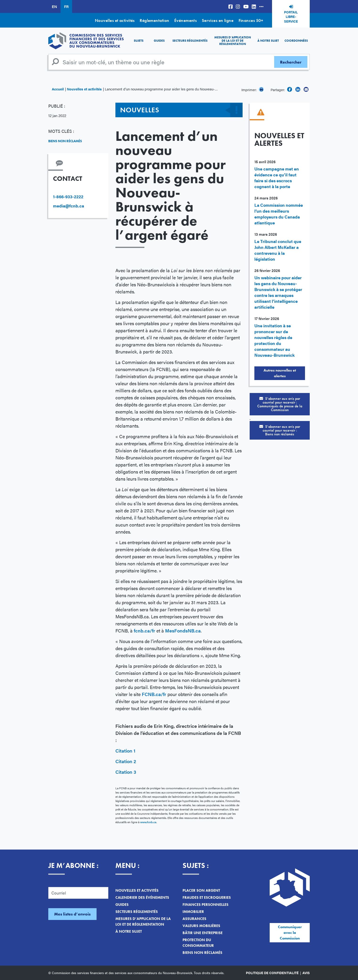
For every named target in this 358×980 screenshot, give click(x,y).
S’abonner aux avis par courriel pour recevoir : (280, 404)
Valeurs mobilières (201, 926)
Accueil (58, 89)
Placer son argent (201, 890)
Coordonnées (296, 41)
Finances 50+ (251, 20)
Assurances (194, 919)
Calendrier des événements (142, 897)
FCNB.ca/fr (154, 694)
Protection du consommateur (198, 943)
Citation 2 (126, 761)
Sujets (139, 41)
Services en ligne (218, 20)
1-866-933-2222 (68, 196)
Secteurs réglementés (190, 41)
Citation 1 (125, 751)
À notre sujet (268, 41)
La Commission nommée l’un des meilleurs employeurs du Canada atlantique (279, 214)
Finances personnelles (205, 905)
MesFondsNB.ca (183, 630)
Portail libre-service (291, 17)
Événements (186, 20)
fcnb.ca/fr (144, 630)
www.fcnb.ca (148, 822)
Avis (306, 973)
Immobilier (193, 912)
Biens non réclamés (65, 141)
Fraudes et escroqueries (207, 897)
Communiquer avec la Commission (290, 933)
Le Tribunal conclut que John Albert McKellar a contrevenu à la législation (278, 250)
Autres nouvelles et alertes (280, 373)
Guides (159, 41)
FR (66, 6)
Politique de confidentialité (272, 973)
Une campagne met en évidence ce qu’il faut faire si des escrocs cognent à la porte (277, 178)
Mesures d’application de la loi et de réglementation (233, 41)
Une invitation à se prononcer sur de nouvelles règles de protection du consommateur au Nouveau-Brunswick (275, 340)
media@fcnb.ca (69, 206)
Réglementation (154, 20)
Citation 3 (126, 772)
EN (54, 6)
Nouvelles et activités (115, 20)
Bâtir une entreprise (203, 933)
